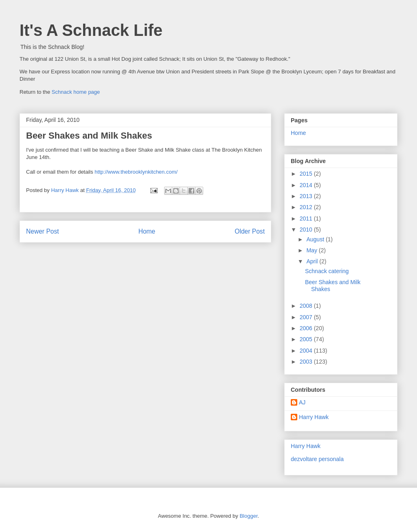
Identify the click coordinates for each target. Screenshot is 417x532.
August (316, 239)
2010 (307, 230)
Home (147, 231)
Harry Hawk (314, 417)
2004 (307, 351)
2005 (307, 339)
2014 (307, 185)
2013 (307, 196)
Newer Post (43, 231)
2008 (307, 306)
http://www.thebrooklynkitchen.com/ (136, 172)
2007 (307, 317)
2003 (307, 362)
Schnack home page (76, 92)
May (312, 250)
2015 (307, 174)
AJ (302, 402)
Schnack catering (327, 271)
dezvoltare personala (317, 459)
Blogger (248, 516)
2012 (307, 207)
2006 (307, 328)
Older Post (250, 231)
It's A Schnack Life (91, 30)
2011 (307, 219)
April (313, 261)
